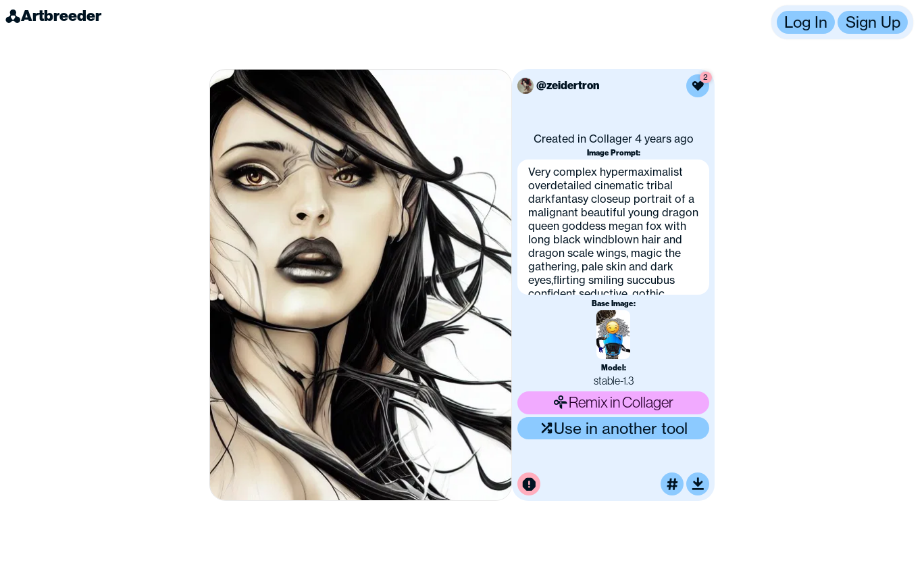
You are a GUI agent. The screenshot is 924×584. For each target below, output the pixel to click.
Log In (806, 22)
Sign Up (873, 22)
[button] (842, 22)
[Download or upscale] (698, 484)
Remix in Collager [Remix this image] (613, 402)
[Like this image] (698, 86)
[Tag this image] (672, 484)
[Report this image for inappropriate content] (529, 484)
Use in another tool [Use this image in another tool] (614, 428)
